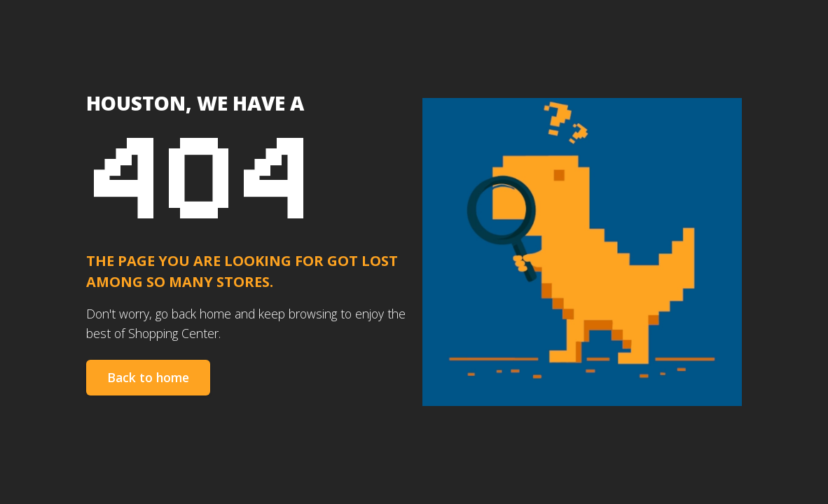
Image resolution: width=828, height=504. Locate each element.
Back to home (148, 377)
